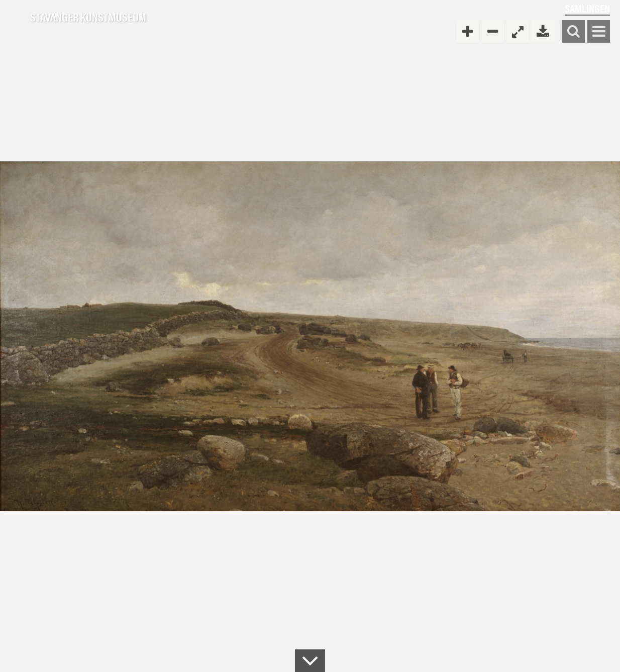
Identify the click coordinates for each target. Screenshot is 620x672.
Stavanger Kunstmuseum (88, 18)
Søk (574, 32)
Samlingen (587, 8)
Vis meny (599, 32)
